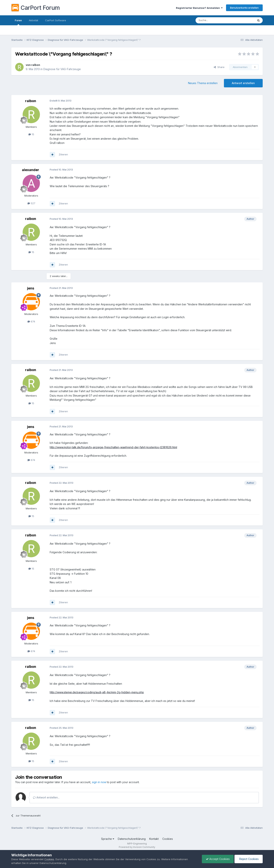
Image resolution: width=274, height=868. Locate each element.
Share (219, 67)
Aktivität (33, 20)
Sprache (108, 839)
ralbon (36, 65)
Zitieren (63, 154)
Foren (18, 22)
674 (31, 321)
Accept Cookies (218, 859)
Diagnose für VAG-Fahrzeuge (62, 69)
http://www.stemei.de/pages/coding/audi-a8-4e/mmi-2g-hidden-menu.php (97, 692)
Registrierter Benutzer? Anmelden (199, 8)
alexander (31, 170)
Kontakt (154, 839)
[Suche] (215, 20)
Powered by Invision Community (137, 847)
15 (31, 134)
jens (31, 288)
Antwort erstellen (243, 83)
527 (31, 203)
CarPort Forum (36, 8)
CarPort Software (56, 20)
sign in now (99, 782)
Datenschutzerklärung (132, 839)
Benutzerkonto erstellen (244, 8)
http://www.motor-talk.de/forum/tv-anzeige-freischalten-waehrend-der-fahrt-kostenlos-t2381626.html (113, 447)
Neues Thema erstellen (203, 83)
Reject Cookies (249, 859)
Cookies (168, 839)
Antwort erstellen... (46, 797)
